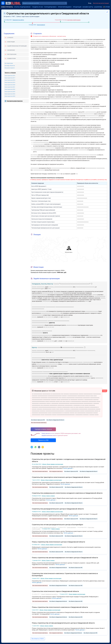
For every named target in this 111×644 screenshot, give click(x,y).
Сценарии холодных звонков (43, 429)
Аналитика (98, 7)
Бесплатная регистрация (101, 3)
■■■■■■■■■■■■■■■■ (92, 95)
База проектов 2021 (10, 87)
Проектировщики (64, 7)
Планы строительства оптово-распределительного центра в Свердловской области (63, 623)
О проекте (10, 38)
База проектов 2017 (10, 78)
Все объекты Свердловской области (55, 420)
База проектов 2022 (10, 89)
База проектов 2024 (10, 94)
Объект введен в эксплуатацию (53, 464)
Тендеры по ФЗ (38, 7)
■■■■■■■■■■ (99, 41)
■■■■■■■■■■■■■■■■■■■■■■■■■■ (85, 75)
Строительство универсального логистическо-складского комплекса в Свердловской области (67, 493)
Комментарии (11, 58)
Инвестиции (11, 42)
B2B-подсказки (12, 54)
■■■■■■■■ (96, 108)
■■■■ (87, 301)
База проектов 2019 (10, 82)
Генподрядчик (36, 284)
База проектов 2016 (10, 76)
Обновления (11, 50)
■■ (81, 39)
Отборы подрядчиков (22, 7)
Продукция (77, 7)
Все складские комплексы (56, 471)
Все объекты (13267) (38, 639)
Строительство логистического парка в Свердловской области (55, 591)
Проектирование (41, 25)
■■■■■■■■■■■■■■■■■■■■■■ (54, 39)
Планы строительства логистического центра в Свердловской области (58, 542)
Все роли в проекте (10, 68)
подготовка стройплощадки (74, 20)
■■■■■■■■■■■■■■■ (83, 207)
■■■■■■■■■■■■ (41, 39)
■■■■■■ (33, 39)
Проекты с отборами (10, 73)
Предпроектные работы (18, 20)
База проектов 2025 (10, 96)
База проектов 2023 (10, 92)
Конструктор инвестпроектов (15, 101)
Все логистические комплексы (39, 423)
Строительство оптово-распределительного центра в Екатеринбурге (57, 525)
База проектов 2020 (10, 85)
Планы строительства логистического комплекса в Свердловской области (60, 607)
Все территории (9, 63)
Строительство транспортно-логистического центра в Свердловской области (61, 477)
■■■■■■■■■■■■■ (82, 198)
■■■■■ (84, 39)
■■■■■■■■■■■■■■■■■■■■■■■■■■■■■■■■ (78, 378)
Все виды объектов (10, 66)
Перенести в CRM (43, 440)
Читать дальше (68, 468)
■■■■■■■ (65, 317)
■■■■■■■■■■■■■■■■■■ (65, 41)
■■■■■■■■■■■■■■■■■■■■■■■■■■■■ (41, 104)
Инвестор (50, 284)
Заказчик (44, 284)
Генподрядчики (50, 7)
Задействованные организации (17, 46)
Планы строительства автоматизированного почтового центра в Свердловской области (65, 558)
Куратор (34, 347)
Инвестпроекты (7, 7)
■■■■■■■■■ (80, 186)
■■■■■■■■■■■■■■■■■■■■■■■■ (40, 43)
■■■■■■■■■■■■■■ (90, 41)
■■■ (69, 112)
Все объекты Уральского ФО (38, 420)
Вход (90, 3)
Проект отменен (48, 496)
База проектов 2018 (10, 80)
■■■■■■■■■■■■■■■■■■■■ (58, 99)
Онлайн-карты (88, 7)
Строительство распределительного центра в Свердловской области (58, 509)
